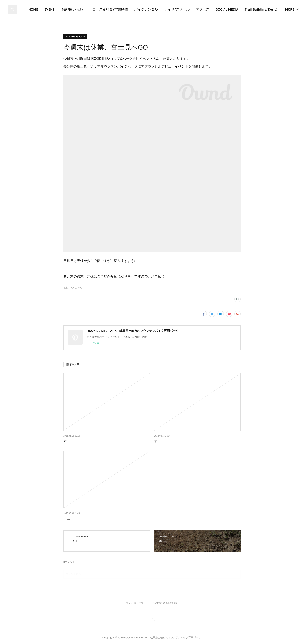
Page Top (152, 621)
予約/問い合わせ (140, 9)
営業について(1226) (73, 288)
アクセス (269, 9)
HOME (100, 9)
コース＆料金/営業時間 (177, 9)
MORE (287, 9)
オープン (70, 441)
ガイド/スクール (244, 9)
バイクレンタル (213, 9)
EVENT (116, 9)
